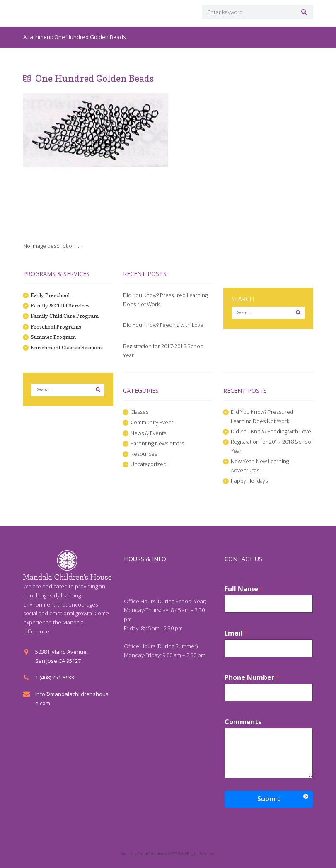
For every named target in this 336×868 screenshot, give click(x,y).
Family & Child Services (60, 305)
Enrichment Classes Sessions (67, 347)
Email (236, 633)
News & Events (149, 433)
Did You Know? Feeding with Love (163, 325)
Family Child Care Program (64, 316)
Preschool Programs (57, 326)
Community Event (152, 422)
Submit (269, 799)
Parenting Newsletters (157, 443)
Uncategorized (149, 464)
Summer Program (53, 337)
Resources (144, 454)
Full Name (244, 589)
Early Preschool (51, 295)
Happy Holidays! (250, 481)
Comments (243, 722)
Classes (140, 412)
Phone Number (252, 678)
